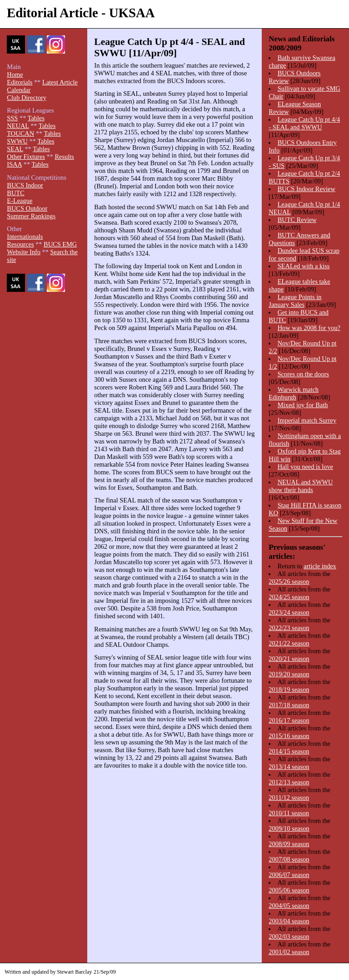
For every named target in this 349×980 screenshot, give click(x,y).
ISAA (14, 164)
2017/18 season (289, 705)
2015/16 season (289, 736)
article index (320, 566)
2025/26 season (289, 581)
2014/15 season (289, 751)
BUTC (15, 193)
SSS (12, 118)
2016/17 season (289, 720)
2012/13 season (289, 782)
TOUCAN (20, 133)
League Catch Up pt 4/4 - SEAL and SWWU (304, 123)
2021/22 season (289, 643)
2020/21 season (289, 659)
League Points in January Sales (295, 301)
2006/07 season (289, 875)
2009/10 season (289, 828)
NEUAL (18, 126)
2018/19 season (289, 689)
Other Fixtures (26, 157)
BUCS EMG (60, 244)
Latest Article (60, 82)
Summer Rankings (31, 216)
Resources (20, 244)
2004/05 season (289, 906)
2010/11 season (289, 813)
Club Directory (27, 98)
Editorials (20, 82)
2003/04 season (289, 921)
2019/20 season (289, 674)
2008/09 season (289, 844)
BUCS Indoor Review (307, 189)
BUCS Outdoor (27, 208)
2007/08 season (289, 859)
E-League (20, 201)
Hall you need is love (305, 467)
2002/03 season (289, 936)
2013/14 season (289, 767)
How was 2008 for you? (309, 328)
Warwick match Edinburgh (294, 393)
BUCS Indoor (25, 185)
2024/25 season (289, 597)
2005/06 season (289, 890)
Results (64, 157)
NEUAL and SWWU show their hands (301, 486)
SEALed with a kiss (304, 266)
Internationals (25, 236)
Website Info (24, 252)
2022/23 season (289, 628)
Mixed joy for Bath (303, 405)
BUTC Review (297, 220)
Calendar (19, 90)
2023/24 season (289, 612)
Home (15, 74)
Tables (36, 118)
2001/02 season (289, 952)
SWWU (17, 141)
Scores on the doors (303, 374)
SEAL (15, 149)
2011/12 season (289, 798)
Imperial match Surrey (307, 420)
